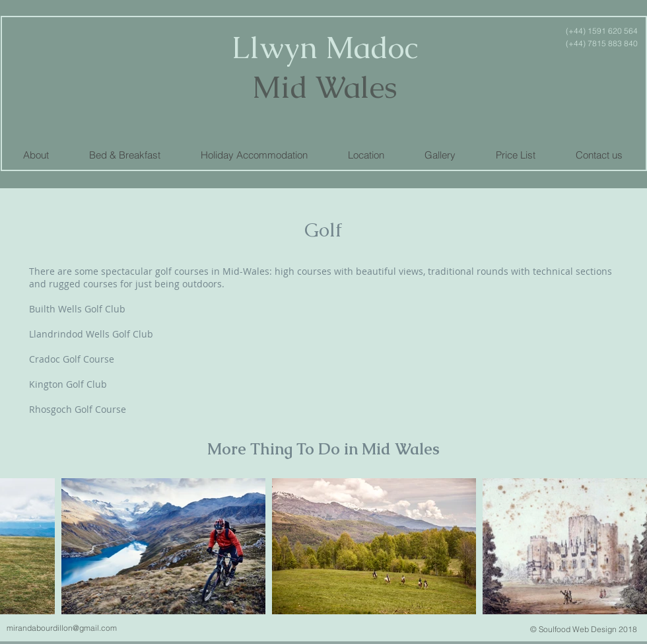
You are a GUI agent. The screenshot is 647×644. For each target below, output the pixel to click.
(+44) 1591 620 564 (601, 31)
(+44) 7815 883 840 (602, 43)
